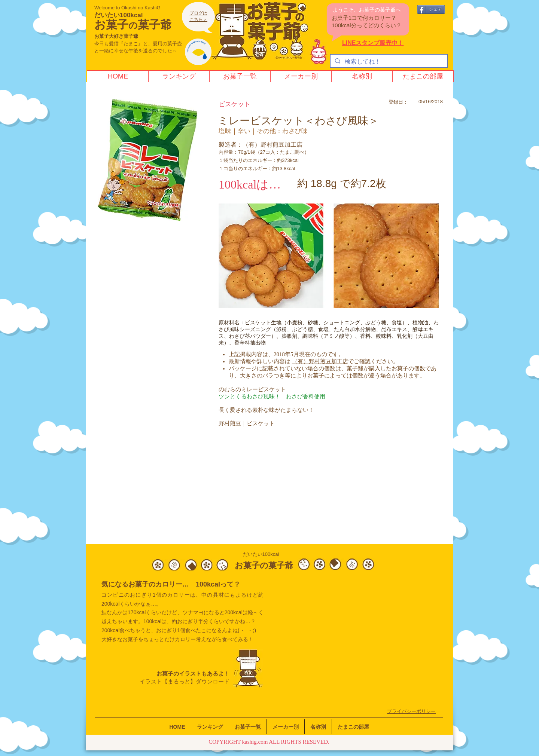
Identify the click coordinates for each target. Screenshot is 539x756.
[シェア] (431, 9)
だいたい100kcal (118, 15)
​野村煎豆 (230, 423)
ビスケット (261, 423)
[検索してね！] (388, 62)
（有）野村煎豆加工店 (320, 361)
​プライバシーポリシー (411, 711)
